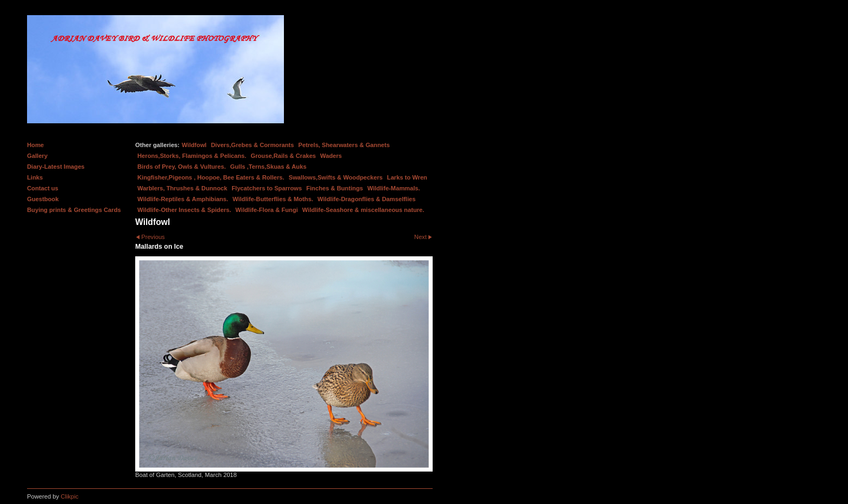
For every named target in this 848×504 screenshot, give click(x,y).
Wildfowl (194, 145)
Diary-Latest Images (56, 167)
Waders (331, 156)
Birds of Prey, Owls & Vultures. (182, 167)
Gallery (37, 156)
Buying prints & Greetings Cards (74, 210)
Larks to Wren (407, 177)
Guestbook (43, 199)
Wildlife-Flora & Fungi (267, 210)
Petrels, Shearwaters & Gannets (344, 145)
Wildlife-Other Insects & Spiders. (184, 210)
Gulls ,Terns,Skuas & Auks (269, 167)
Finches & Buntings (334, 188)
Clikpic (69, 496)
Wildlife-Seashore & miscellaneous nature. (363, 210)
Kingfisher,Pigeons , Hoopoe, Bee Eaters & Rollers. (211, 177)
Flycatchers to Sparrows (267, 188)
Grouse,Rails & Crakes (283, 156)
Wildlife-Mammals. (394, 188)
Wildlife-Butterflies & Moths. (273, 199)
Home (35, 145)
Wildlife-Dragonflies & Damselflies (366, 199)
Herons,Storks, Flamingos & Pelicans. (192, 156)
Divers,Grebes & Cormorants (253, 145)
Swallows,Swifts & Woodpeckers (336, 177)
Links (35, 177)
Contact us (43, 188)
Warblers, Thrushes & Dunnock (182, 188)
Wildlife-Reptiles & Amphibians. (183, 199)
